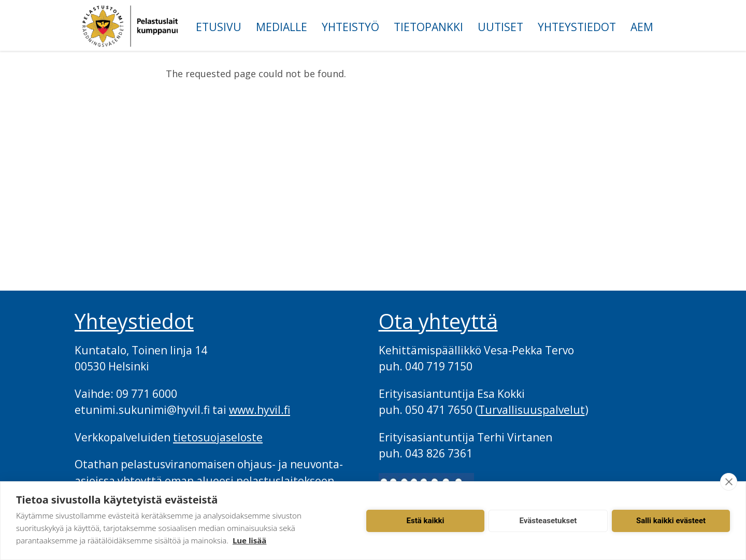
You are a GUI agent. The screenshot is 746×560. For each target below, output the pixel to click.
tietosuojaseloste (218, 437)
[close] (729, 482)
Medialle (282, 27)
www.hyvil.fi (260, 410)
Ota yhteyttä (438, 321)
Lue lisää (249, 540)
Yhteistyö (350, 27)
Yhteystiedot (577, 27)
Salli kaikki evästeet (671, 521)
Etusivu (219, 27)
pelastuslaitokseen (285, 481)
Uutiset (500, 27)
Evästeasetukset (548, 521)
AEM (642, 27)
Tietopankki (428, 27)
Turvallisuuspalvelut (532, 410)
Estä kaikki (426, 521)
